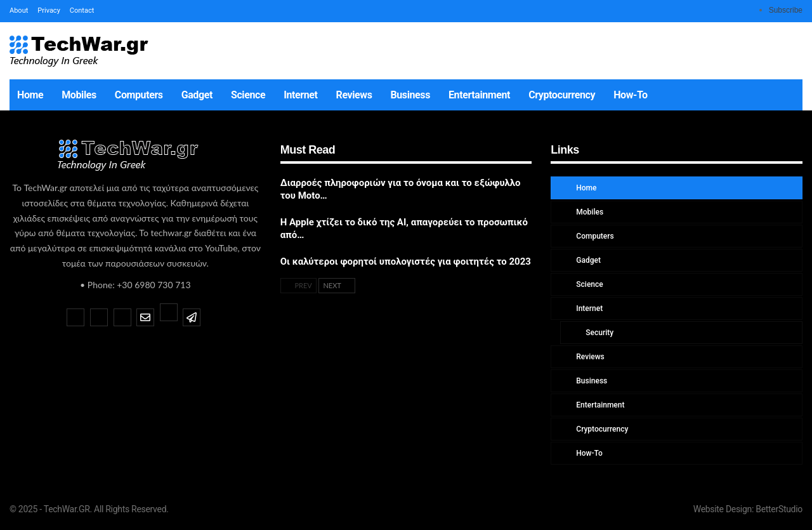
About (19, 10)
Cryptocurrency (562, 95)
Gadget (197, 95)
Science (248, 95)
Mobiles (79, 95)
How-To (631, 95)
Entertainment (479, 95)
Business (410, 95)
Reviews (354, 95)
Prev (298, 285)
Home (30, 95)
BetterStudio (779, 509)
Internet (300, 95)
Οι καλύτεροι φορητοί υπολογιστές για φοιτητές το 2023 (406, 262)
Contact (82, 10)
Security (599, 333)
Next (337, 285)
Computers (139, 95)
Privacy (49, 10)
